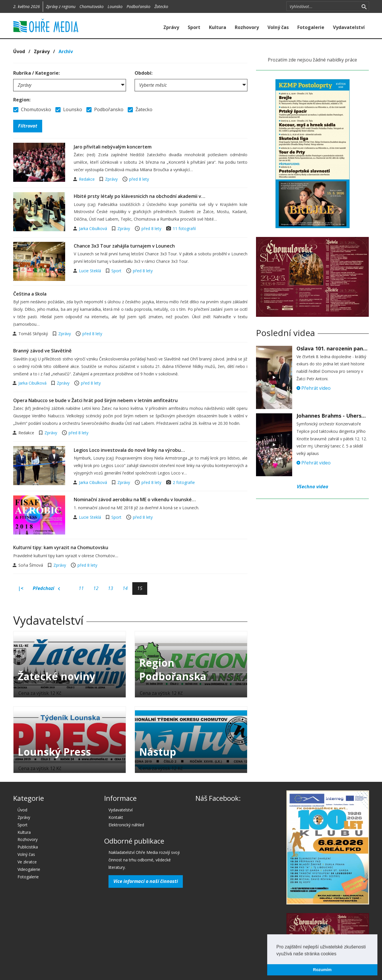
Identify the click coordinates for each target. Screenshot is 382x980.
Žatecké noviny (57, 676)
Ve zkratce (27, 862)
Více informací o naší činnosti (146, 881)
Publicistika (28, 847)
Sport (194, 27)
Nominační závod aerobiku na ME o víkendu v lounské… (135, 499)
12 (96, 588)
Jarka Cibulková (94, 228)
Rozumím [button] (322, 970)
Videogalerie (29, 869)
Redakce (87, 179)
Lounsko (115, 6)
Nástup (158, 752)
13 (110, 588)
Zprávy (171, 27)
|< (21, 588)
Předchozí (46, 589)
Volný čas (278, 27)
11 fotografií (184, 228)
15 (140, 588)
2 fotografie (184, 482)
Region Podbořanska (173, 670)
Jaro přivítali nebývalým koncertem (113, 147)
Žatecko (161, 6)
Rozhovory (247, 27)
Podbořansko (138, 6)
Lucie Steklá (91, 271)
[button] (338, 954)
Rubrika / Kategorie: (36, 73)
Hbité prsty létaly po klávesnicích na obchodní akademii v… (139, 196)
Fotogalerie (311, 27)
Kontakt (116, 817)
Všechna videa (313, 487)
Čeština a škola (30, 294)
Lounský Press (54, 752)
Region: (22, 100)
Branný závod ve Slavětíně (42, 351)
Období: (144, 73)
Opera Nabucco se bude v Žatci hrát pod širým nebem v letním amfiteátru (95, 400)
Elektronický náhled (126, 825)
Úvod (19, 51)
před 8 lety (139, 179)
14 (125, 588)
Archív (66, 51)
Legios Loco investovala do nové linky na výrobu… (129, 450)
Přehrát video (314, 388)
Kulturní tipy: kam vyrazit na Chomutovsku (61, 547)
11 (81, 588)
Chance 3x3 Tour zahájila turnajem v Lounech (124, 246)
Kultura (218, 27)
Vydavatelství (349, 27)
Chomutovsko (92, 6)
